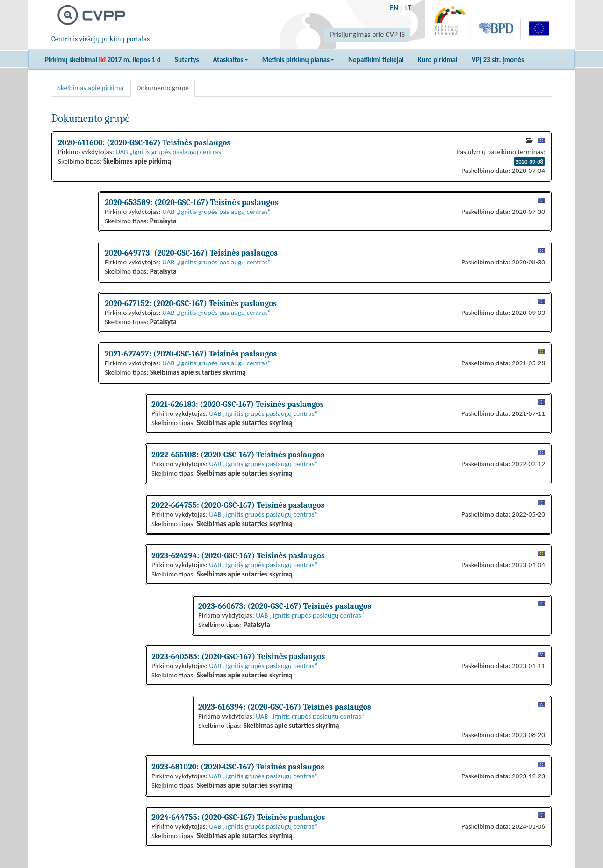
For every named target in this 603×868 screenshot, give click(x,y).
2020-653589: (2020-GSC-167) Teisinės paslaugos (191, 202)
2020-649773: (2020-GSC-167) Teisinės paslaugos (191, 253)
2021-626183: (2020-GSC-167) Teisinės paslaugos (237, 404)
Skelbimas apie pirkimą (90, 88)
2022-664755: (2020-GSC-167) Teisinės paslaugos (238, 505)
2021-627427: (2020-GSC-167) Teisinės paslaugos (191, 354)
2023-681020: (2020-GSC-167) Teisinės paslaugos (238, 767)
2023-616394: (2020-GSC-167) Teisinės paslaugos (285, 707)
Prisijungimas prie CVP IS (367, 34)
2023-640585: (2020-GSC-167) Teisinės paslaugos (238, 656)
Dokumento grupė (163, 88)
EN (394, 8)
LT (408, 8)
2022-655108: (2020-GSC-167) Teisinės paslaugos (238, 455)
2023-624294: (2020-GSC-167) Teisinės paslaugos (238, 555)
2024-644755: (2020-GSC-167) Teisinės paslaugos (238, 817)
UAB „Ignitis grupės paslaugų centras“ (170, 152)
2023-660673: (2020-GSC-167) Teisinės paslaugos (285, 606)
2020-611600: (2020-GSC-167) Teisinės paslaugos (144, 142)
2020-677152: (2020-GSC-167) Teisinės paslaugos (191, 303)
